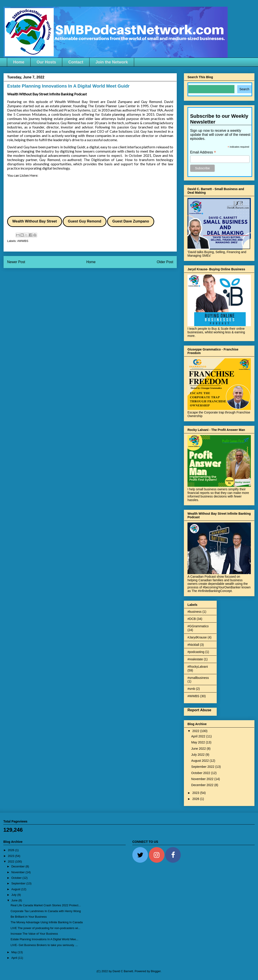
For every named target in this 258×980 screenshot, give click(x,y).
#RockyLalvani (198, 667)
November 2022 (203, 779)
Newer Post (16, 262)
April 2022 (199, 736)
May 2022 (199, 742)
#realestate (195, 659)
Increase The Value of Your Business (34, 934)
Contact (76, 62)
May (15, 952)
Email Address (203, 152)
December (19, 866)
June (15, 900)
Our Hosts (46, 62)
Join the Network (112, 62)
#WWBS (23, 241)
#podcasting (196, 652)
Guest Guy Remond (84, 221)
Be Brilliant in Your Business (29, 917)
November (19, 872)
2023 (196, 793)
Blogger (156, 971)
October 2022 (201, 773)
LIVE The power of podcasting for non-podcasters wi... (45, 928)
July (14, 895)
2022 (196, 731)
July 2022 (198, 755)
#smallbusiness (198, 678)
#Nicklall (193, 645)
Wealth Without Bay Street (35, 221)
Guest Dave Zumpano (131, 221)
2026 (196, 799)
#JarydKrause (197, 637)
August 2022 (201, 761)
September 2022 (203, 767)
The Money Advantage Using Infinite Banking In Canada (47, 922)
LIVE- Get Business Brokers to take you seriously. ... (44, 945)
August (16, 889)
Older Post (165, 262)
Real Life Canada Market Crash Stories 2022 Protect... (46, 905)
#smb (191, 689)
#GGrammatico (198, 626)
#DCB (192, 619)
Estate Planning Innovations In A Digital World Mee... (44, 939)
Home (19, 62)
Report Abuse (199, 710)
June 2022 (199, 749)
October (17, 878)
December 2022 (203, 785)
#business (195, 612)
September (19, 883)
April (15, 958)
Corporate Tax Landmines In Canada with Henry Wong (46, 911)
